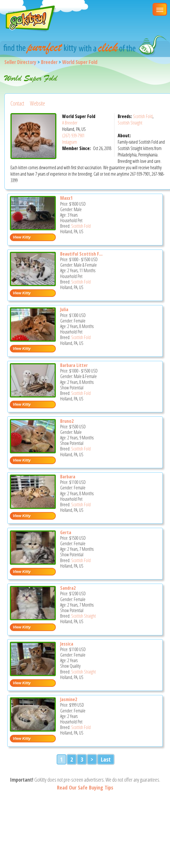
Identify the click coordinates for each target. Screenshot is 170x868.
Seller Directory (20, 62)
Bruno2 (67, 421)
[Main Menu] (160, 9)
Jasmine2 (69, 699)
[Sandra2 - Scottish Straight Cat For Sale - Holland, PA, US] (33, 618)
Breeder (49, 62)
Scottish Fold (143, 116)
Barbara (68, 477)
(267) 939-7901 (73, 136)
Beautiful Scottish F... (81, 254)
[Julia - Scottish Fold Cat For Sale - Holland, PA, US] (33, 339)
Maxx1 (66, 198)
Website (37, 103)
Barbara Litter (74, 365)
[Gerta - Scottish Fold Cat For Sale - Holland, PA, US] (33, 563)
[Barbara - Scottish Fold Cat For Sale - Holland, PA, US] (33, 507)
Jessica (67, 644)
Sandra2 (68, 588)
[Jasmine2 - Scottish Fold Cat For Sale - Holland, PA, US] (33, 729)
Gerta (66, 532)
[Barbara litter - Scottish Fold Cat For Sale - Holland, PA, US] (33, 395)
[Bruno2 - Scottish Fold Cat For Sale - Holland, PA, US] (33, 451)
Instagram (70, 142)
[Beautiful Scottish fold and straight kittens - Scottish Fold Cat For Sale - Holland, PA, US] (33, 284)
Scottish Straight (130, 123)
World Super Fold (80, 62)
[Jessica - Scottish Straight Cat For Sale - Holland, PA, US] (33, 674)
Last (106, 759)
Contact (17, 103)
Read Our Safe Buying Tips (85, 787)
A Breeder (70, 123)
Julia (64, 309)
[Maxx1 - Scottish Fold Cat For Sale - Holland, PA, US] (33, 228)
